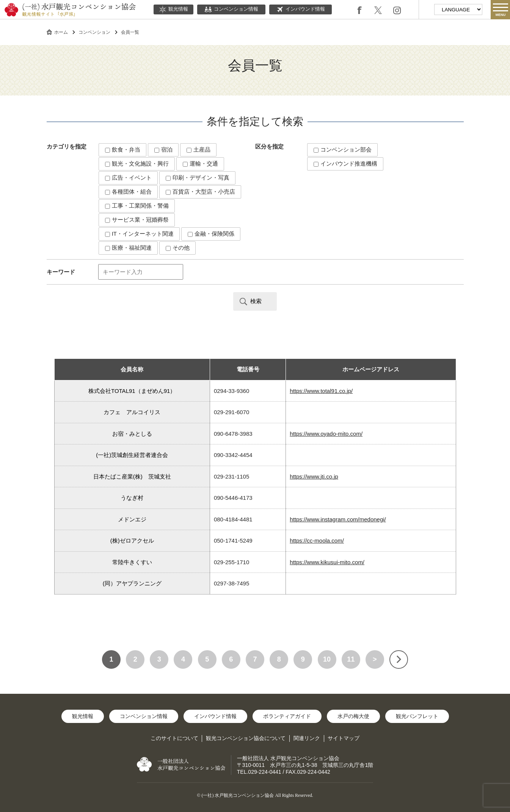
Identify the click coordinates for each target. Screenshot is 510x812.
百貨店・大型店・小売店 (200, 192)
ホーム (61, 32)
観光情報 (173, 9)
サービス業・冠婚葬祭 (137, 220)
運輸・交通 (200, 163)
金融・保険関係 (211, 234)
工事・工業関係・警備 (137, 206)
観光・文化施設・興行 (137, 163)
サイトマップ (344, 738)
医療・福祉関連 (128, 248)
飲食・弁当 (123, 149)
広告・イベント (128, 178)
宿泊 (163, 149)
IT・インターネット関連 (140, 234)
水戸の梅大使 (353, 716)
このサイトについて (174, 738)
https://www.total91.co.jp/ (321, 391)
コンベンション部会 (343, 149)
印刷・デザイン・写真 (198, 178)
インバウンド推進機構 (345, 163)
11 (351, 659)
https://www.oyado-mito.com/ (326, 434)
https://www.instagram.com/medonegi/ (338, 519)
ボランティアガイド (287, 716)
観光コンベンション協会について (246, 738)
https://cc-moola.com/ (317, 541)
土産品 (199, 149)
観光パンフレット (417, 716)
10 (327, 659)
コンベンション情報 (231, 9)
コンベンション (94, 32)
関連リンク (307, 738)
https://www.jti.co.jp (314, 476)
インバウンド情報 (301, 9)
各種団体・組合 (128, 192)
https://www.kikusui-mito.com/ (327, 562)
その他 (178, 248)
